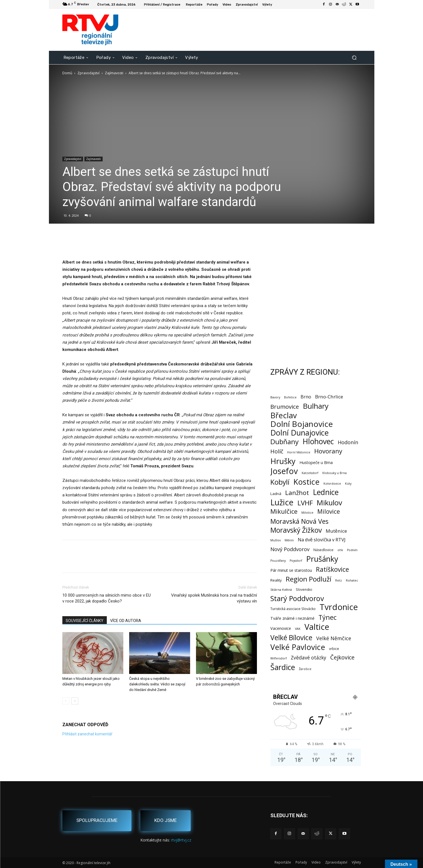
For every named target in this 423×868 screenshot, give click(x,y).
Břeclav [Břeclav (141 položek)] (284, 415)
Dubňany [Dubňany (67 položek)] (284, 442)
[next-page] (75, 701)
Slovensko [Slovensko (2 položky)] (304, 590)
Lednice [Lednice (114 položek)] (326, 492)
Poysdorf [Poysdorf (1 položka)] (296, 561)
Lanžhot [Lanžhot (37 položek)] (297, 493)
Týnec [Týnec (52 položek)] (328, 617)
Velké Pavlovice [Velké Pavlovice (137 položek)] (298, 647)
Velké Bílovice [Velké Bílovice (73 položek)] (291, 638)
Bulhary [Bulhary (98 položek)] (316, 406)
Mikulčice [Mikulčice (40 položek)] (284, 511)
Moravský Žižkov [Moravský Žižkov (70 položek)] (296, 530)
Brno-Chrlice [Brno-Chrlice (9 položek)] (329, 397)
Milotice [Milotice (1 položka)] (307, 513)
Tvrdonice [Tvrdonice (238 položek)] (339, 607)
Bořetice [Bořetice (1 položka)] (290, 397)
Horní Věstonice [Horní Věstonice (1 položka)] (299, 452)
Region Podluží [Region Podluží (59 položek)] (309, 579)
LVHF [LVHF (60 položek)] (305, 503)
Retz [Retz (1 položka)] (339, 580)
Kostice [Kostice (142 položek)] (306, 482)
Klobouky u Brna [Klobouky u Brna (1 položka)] (335, 473)
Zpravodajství (88, 73)
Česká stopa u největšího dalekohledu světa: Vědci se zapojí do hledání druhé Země (157, 684)
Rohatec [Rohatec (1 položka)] (352, 580)
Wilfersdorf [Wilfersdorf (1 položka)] (279, 658)
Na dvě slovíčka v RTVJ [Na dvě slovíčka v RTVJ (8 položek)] (322, 540)
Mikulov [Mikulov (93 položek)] (329, 503)
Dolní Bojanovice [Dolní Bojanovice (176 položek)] (302, 424)
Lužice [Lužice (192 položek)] (282, 502)
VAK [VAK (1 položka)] (298, 629)
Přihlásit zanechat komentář (87, 734)
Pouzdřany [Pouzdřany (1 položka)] (278, 561)
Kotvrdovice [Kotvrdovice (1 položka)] (332, 484)
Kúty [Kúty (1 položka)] (348, 484)
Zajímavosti (114, 73)
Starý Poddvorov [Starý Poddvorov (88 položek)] (297, 598)
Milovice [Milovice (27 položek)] (329, 512)
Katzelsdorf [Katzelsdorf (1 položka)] (310, 473)
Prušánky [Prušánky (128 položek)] (322, 559)
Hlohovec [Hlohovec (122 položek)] (318, 441)
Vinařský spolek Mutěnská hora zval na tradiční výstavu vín (214, 598)
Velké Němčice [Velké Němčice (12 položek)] (334, 638)
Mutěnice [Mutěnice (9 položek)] (336, 531)
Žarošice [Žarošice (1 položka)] (305, 669)
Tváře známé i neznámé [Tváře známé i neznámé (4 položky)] (292, 618)
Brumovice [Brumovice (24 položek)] (285, 407)
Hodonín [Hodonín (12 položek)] (348, 442)
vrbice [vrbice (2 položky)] (334, 649)
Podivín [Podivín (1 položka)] (352, 550)
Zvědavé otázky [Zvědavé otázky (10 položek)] (309, 658)
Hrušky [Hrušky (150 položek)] (283, 461)
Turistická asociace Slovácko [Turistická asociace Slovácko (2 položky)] (293, 609)
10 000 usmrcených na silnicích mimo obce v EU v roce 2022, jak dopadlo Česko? (107, 598)
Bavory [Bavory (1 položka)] (275, 397)
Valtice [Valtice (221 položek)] (317, 627)
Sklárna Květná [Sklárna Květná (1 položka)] (281, 590)
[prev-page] (66, 701)
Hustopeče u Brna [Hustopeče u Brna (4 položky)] (316, 462)
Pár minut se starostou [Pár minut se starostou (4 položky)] (291, 570)
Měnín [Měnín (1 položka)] (289, 540)
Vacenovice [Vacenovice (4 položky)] (281, 628)
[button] (354, 57)
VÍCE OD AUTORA (126, 621)
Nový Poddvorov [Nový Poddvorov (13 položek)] (290, 549)
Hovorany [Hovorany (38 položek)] (328, 451)
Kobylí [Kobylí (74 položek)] (280, 482)
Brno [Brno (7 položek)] (306, 397)
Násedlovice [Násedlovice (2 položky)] (323, 550)
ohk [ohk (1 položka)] (340, 550)
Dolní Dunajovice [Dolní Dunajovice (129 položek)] (300, 433)
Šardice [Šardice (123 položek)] (283, 667)
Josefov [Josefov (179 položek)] (284, 471)
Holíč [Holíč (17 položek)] (277, 451)
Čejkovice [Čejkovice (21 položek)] (342, 657)
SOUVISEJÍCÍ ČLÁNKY (85, 621)
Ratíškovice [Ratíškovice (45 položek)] (332, 569)
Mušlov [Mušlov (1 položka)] (276, 540)
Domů (67, 73)
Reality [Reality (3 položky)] (276, 580)
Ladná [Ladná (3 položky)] (276, 494)
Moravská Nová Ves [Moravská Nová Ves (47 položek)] (299, 521)
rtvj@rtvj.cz (181, 840)
